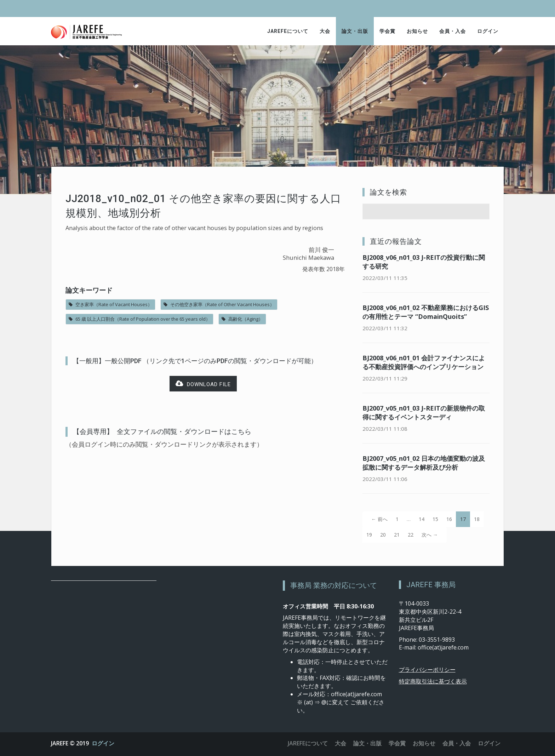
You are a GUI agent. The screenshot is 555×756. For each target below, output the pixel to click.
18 (477, 519)
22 (411, 535)
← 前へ (379, 519)
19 (369, 535)
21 (397, 535)
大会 (325, 31)
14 (422, 519)
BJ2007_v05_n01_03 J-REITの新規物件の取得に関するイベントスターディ (424, 413)
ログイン (488, 31)
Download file (203, 384)
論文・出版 (355, 31)
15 (435, 519)
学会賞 (387, 31)
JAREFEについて (288, 31)
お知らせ (417, 31)
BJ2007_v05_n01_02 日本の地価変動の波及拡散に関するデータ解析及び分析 (424, 463)
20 (383, 535)
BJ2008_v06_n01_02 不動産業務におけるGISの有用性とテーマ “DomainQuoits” (426, 312)
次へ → (430, 535)
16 (449, 519)
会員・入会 (453, 31)
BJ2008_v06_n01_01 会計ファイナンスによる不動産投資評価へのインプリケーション (424, 362)
